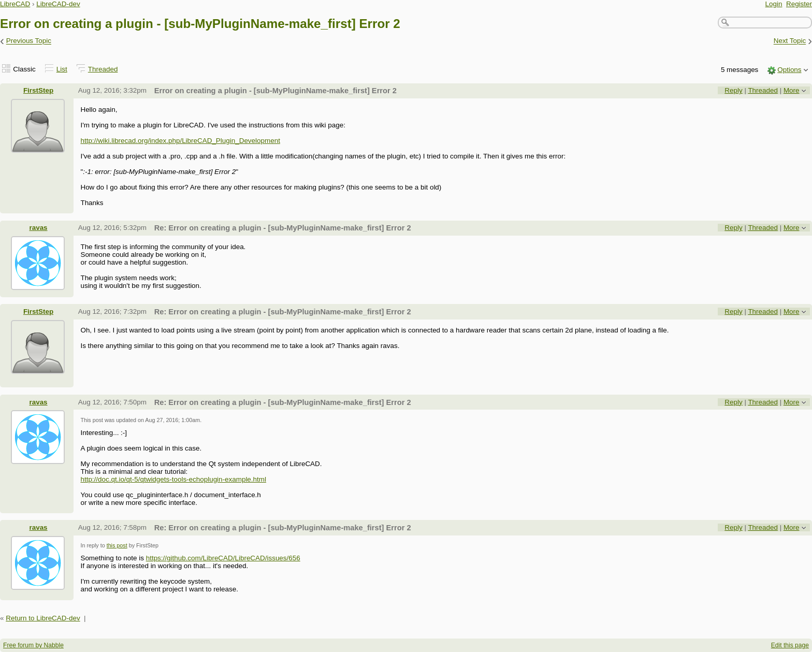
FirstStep (38, 90)
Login (774, 4)
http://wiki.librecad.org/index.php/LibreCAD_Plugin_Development (180, 141)
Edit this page (790, 645)
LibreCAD (15, 4)
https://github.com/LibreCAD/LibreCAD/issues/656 (223, 558)
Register (799, 4)
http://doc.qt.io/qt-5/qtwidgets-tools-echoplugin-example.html (173, 479)
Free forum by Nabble (33, 645)
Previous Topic (29, 41)
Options (789, 70)
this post (117, 545)
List (62, 69)
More (792, 90)
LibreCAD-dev (58, 4)
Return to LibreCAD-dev (43, 618)
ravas (38, 228)
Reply (733, 90)
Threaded (103, 69)
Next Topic (790, 41)
